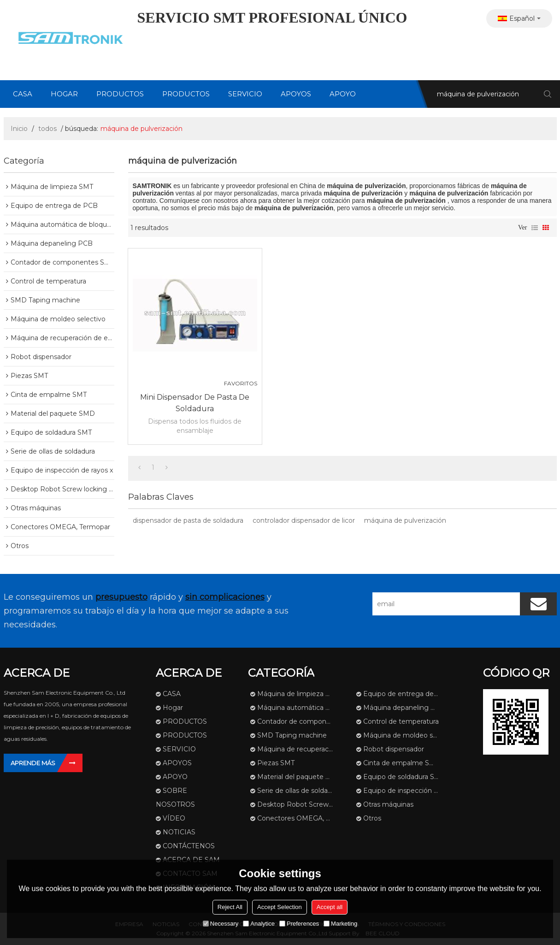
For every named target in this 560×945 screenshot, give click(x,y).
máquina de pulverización (405, 520)
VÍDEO (174, 818)
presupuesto (121, 597)
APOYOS (296, 94)
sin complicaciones (225, 597)
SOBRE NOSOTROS (175, 797)
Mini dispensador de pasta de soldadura (195, 403)
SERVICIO (245, 94)
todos (47, 129)
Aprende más (33, 763)
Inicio (19, 129)
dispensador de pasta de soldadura (188, 520)
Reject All (230, 907)
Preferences (299, 924)
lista (535, 228)
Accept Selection (280, 907)
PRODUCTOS (120, 94)
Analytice (259, 924)
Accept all (330, 907)
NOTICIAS (179, 832)
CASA (23, 94)
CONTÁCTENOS (189, 846)
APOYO (343, 94)
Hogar (64, 94)
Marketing (340, 924)
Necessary (221, 924)
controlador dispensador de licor (304, 520)
